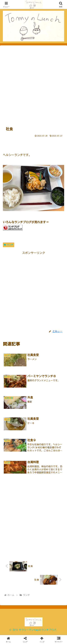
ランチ (9, 245)
